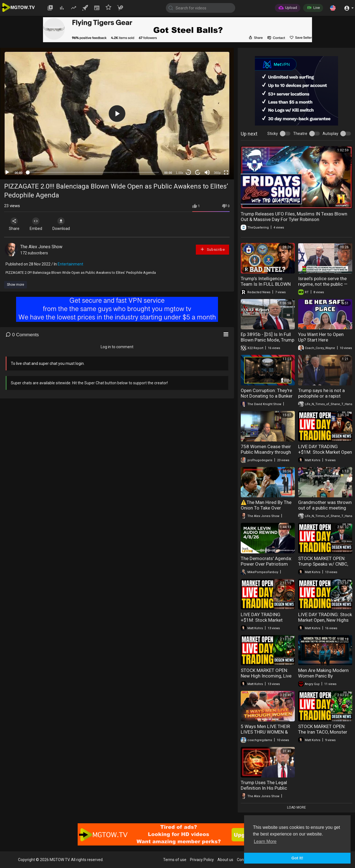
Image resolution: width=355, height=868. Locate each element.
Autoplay (330, 134)
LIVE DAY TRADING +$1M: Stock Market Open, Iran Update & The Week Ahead (266, 623)
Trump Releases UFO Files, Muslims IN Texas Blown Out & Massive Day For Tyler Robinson (294, 217)
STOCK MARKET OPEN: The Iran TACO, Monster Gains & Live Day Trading (324, 732)
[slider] (93, 172)
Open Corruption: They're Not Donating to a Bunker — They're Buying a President (267, 399)
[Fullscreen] (226, 172)
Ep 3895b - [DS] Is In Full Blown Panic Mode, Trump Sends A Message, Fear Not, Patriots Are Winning (267, 343)
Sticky (273, 134)
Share (14, 224)
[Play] (7, 172)
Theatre (300, 134)
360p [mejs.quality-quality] (217, 173)
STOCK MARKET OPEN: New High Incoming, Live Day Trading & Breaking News (266, 679)
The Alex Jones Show (41, 247)
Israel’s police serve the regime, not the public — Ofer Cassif (323, 284)
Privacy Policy (202, 860)
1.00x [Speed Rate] (180, 173)
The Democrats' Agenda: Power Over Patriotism (266, 561)
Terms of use (175, 860)
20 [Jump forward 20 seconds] (198, 173)
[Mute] (207, 172)
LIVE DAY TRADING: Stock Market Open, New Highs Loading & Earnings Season (325, 623)
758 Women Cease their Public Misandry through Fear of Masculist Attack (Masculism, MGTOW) (266, 455)
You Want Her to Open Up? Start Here (321, 337)
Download (63, 224)
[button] (333, 8)
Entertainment (70, 264)
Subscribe (212, 249)
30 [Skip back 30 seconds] (188, 173)
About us (225, 860)
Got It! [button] (297, 858)
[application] (117, 114)
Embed (37, 224)
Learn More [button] (265, 841)
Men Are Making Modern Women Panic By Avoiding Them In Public (323, 676)
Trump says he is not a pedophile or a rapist (321, 393)
